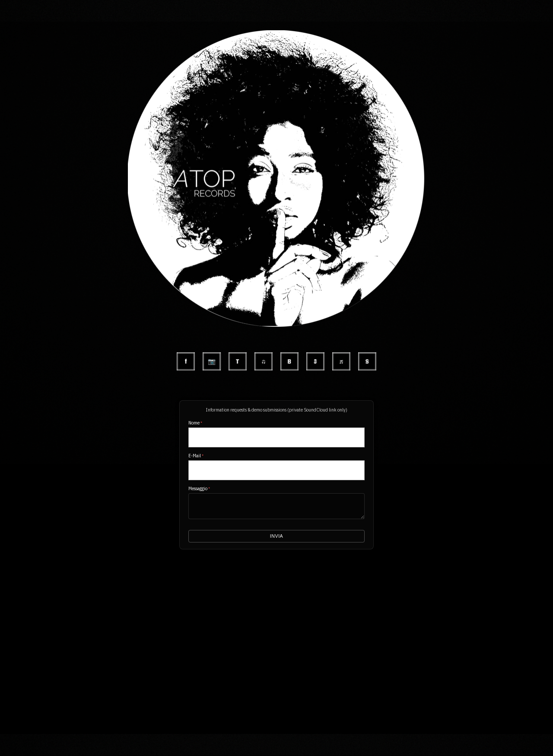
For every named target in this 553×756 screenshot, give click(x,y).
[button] (276, 30)
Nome (195, 423)
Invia (276, 536)
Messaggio (199, 488)
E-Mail (196, 456)
